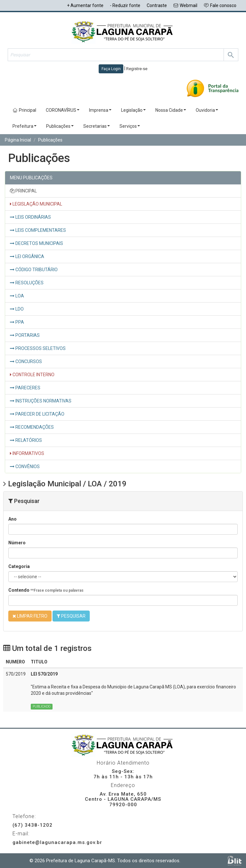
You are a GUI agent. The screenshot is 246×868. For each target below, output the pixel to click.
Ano (12, 519)
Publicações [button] (60, 126)
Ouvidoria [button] (207, 110)
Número (17, 543)
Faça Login (111, 69)
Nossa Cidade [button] (171, 110)
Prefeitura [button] (25, 126)
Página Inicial (18, 140)
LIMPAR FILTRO (30, 616)
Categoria (19, 566)
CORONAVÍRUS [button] (63, 110)
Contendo (46, 590)
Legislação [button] (133, 110)
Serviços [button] (130, 126)
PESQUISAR (71, 616)
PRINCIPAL (23, 191)
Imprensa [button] (100, 110)
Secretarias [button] (97, 126)
